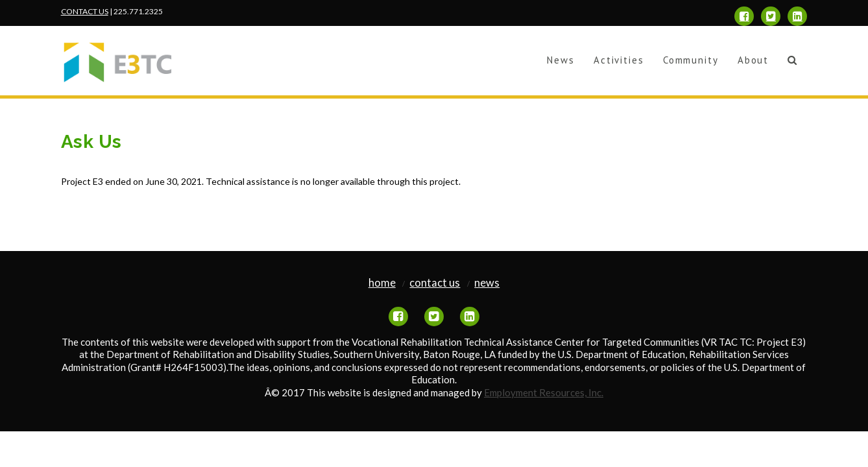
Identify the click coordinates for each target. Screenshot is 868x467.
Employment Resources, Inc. (544, 392)
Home (382, 283)
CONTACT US (85, 11)
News (487, 283)
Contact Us (435, 283)
